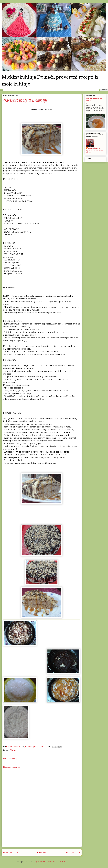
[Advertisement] (42, 831)
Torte (13, 750)
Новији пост (11, 852)
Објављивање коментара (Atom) (50, 862)
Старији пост (72, 852)
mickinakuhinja (94, 148)
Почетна (41, 852)
